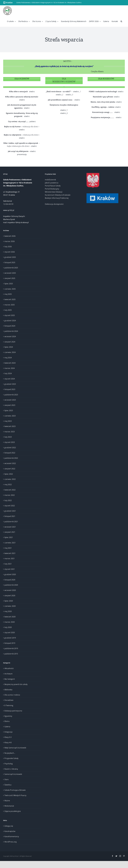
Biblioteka (8, 690)
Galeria (7, 727)
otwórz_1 (64, 110)
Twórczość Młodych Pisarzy (15, 795)
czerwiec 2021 (10, 543)
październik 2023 (11, 395)
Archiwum (8, 674)
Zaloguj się (9, 826)
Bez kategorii (10, 679)
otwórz (32, 92)
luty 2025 (8, 310)
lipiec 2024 (9, 347)
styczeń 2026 (10, 252)
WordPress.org (11, 842)
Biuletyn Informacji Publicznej (57, 198)
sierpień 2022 (10, 469)
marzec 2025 (10, 305)
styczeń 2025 (10, 315)
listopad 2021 (10, 516)
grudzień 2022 (10, 448)
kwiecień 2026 (10, 236)
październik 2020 (11, 585)
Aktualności (9, 668)
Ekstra (7, 721)
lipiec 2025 (9, 284)
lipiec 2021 (9, 537)
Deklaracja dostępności (54, 204)
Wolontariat (9, 806)
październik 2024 (11, 331)
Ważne (7, 801)
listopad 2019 (10, 643)
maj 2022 (8, 484)
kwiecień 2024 (10, 363)
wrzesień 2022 (10, 463)
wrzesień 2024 (10, 336)
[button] (121, 21)
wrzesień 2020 (10, 590)
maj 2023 (8, 421)
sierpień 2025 (10, 278)
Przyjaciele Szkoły (11, 758)
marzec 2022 (10, 495)
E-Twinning (9, 705)
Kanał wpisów (10, 831)
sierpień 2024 (10, 342)
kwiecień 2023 (10, 426)
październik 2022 (11, 458)
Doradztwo (9, 700)
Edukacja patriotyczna (13, 711)
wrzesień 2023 (10, 400)
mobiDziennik (50, 180)
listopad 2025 (10, 262)
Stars (7, 779)
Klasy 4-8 (8, 742)
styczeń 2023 (10, 442)
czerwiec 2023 (10, 416)
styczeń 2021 (10, 569)
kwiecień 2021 (10, 553)
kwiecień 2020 (10, 617)
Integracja (8, 732)
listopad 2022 (10, 453)
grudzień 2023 (10, 384)
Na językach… (10, 753)
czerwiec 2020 (10, 606)
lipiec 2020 (9, 601)
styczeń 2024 (10, 379)
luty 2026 (8, 247)
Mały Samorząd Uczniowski (15, 748)
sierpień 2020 (10, 596)
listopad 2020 (10, 580)
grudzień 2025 (10, 257)
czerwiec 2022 (10, 479)
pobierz (33, 121)
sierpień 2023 (10, 405)
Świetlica (8, 785)
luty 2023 (8, 437)
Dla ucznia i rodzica (12, 695)
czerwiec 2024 (10, 352)
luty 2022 (8, 500)
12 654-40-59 (8, 204)
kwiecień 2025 (10, 299)
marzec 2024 (10, 368)
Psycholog (9, 764)
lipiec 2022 (9, 474)
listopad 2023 (10, 389)
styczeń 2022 (10, 506)
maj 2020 (8, 611)
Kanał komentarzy (12, 836)
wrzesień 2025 (10, 273)
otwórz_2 (64, 113)
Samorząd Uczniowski (13, 774)
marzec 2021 (10, 558)
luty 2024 (8, 373)
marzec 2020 (10, 622)
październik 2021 (11, 522)
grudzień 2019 (10, 638)
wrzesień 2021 (10, 527)
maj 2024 (8, 358)
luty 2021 (8, 564)
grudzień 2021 (10, 511)
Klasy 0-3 (8, 737)
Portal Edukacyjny (52, 189)
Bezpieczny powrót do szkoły (16, 684)
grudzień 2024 (10, 321)
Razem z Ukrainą (11, 769)
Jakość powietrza (52, 183)
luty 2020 (8, 627)
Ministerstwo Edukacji (54, 192)
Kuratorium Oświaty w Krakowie (58, 195)
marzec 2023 (10, 432)
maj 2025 (8, 294)
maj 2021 (8, 548)
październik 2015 (11, 654)
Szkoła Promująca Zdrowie (15, 790)
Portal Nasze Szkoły (53, 186)
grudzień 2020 (10, 574)
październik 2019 (11, 648)
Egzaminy (8, 716)
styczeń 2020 (10, 632)
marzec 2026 (10, 241)
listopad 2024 (10, 326)
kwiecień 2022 (10, 490)
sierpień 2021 (10, 532)
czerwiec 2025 (10, 289)
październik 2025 (11, 268)
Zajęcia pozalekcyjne (13, 811)
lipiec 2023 (9, 410)
